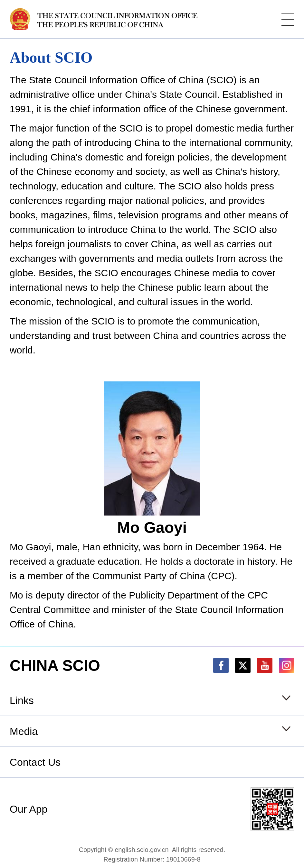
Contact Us (35, 762)
